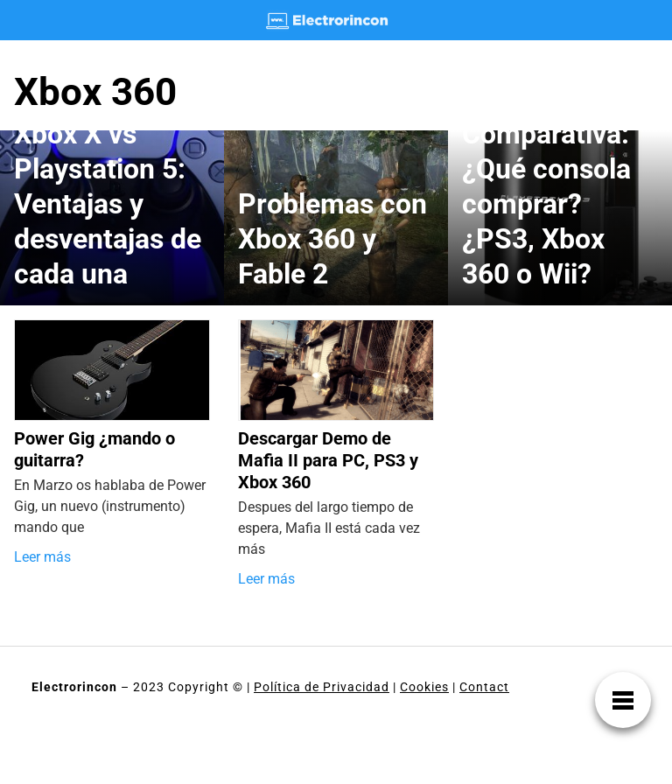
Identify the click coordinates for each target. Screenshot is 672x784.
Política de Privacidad (322, 687)
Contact (484, 687)
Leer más (42, 557)
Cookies (424, 687)
